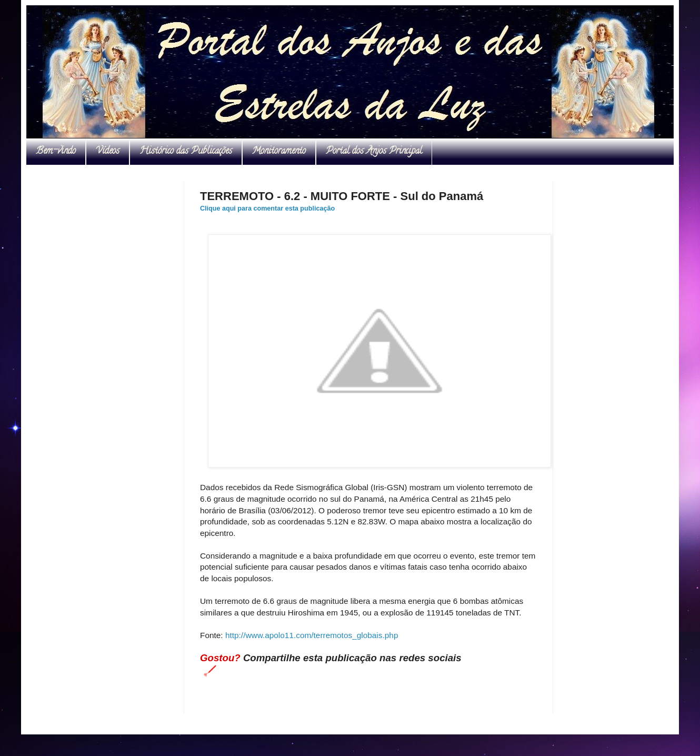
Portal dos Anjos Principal (374, 152)
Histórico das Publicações (186, 152)
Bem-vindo (56, 152)
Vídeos (108, 152)
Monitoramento (279, 152)
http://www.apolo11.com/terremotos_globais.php (312, 635)
